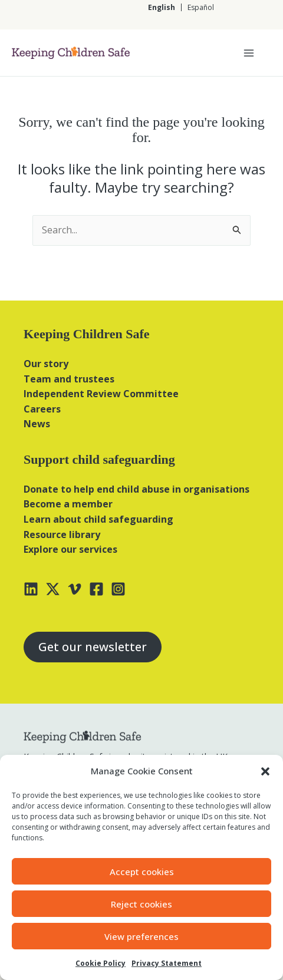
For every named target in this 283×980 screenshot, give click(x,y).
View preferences (141, 936)
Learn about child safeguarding (98, 519)
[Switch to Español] (200, 7)
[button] (265, 771)
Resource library (62, 534)
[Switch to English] (162, 7)
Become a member (68, 504)
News (37, 424)
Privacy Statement (167, 963)
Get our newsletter (93, 647)
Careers (42, 409)
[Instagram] (118, 589)
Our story (46, 364)
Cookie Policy (101, 963)
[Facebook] (96, 589)
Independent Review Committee (101, 394)
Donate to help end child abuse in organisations (136, 489)
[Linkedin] (31, 589)
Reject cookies (141, 904)
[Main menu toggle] (249, 53)
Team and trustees (69, 379)
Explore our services (70, 549)
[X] (53, 589)
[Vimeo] (75, 589)
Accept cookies (142, 872)
